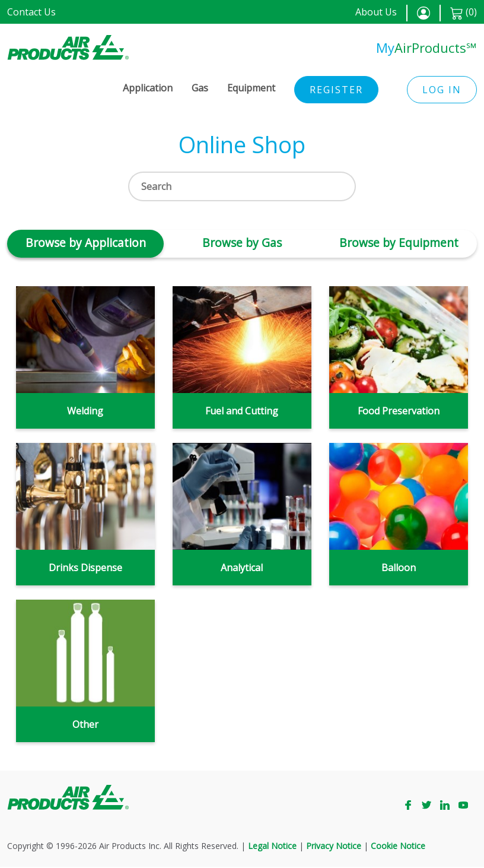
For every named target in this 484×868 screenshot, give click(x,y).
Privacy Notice (334, 847)
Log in (442, 90)
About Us (376, 12)
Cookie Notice (398, 847)
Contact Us (31, 12)
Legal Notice (272, 847)
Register (336, 90)
